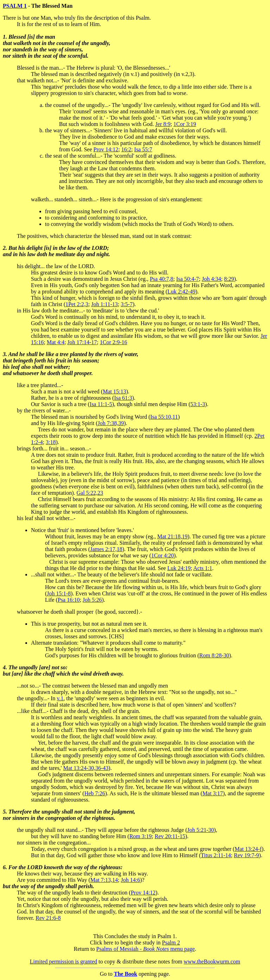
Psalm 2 (171, 943)
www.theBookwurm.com (212, 962)
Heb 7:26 (95, 793)
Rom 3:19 (141, 836)
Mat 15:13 (114, 391)
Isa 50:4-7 (187, 279)
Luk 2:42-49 (181, 292)
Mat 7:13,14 (104, 880)
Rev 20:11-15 (170, 836)
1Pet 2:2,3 (77, 304)
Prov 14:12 (106, 149)
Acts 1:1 (203, 568)
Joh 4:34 (211, 279)
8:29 (229, 279)
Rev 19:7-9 (246, 855)
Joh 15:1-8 (59, 593)
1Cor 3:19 (185, 124)
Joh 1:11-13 (105, 304)
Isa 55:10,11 (164, 417)
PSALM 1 (15, 6)
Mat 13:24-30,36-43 (86, 768)
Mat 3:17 (213, 793)
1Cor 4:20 (162, 555)
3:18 (51, 442)
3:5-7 (127, 304)
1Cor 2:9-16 (114, 342)
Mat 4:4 (56, 342)
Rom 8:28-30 (214, 655)
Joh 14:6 (131, 880)
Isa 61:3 (123, 398)
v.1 (60, 698)
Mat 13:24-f (248, 849)
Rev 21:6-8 (48, 918)
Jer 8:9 (163, 124)
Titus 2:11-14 (216, 855)
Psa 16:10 (69, 600)
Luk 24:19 (179, 568)
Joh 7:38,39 (111, 423)
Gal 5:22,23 (90, 493)
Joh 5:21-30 (200, 830)
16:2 (126, 149)
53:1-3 (198, 404)
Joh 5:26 (92, 600)
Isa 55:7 (143, 149)
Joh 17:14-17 (82, 342)
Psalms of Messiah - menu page (146, 949)
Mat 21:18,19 (172, 536)
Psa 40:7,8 (162, 279)
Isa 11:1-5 (101, 404)
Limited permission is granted (64, 962)
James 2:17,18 (106, 549)
